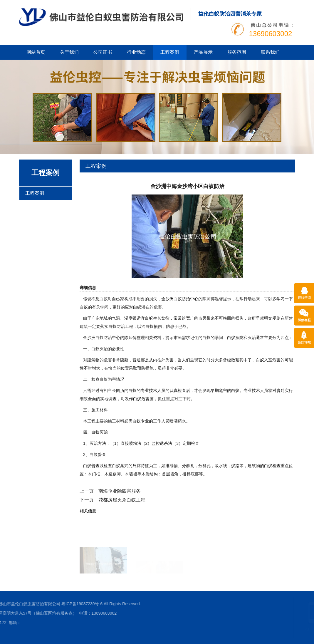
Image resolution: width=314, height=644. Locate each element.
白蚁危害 (141, 399)
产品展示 (203, 52)
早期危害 (219, 390)
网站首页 (36, 52)
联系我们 (270, 52)
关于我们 (69, 52)
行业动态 (136, 52)
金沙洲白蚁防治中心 (180, 299)
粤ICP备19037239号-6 (21, 604)
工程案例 (170, 52)
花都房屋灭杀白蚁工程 (122, 500)
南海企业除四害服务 (120, 491)
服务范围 (237, 52)
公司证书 (103, 52)
